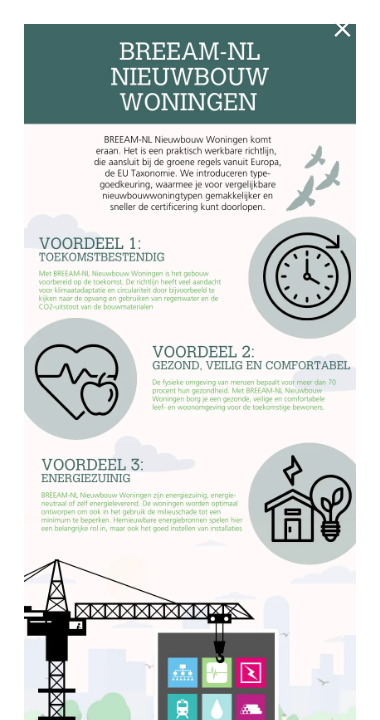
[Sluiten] (346, 33)
